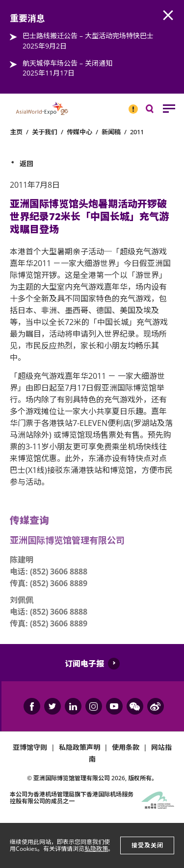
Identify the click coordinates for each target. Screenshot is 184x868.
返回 (26, 163)
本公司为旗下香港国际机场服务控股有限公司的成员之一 (72, 798)
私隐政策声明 (79, 747)
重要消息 (130, 105)
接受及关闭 (147, 845)
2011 (137, 132)
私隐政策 (96, 849)
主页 (16, 132)
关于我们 (45, 132)
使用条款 (126, 747)
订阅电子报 (84, 664)
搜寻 (157, 111)
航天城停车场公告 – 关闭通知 (67, 63)
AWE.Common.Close (168, 16)
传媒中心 (79, 132)
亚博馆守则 (30, 747)
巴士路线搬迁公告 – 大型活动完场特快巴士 (88, 36)
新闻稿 (111, 132)
